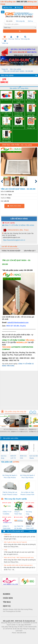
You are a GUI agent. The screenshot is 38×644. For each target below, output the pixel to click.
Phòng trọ (6, 636)
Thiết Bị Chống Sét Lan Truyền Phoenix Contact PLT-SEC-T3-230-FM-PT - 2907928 (10, 494)
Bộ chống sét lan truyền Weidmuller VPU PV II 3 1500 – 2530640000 (19, 101)
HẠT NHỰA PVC (6, 100)
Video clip (5, 42)
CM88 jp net (7, 534)
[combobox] (20, 27)
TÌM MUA (7, 602)
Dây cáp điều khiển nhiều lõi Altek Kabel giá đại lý (18, 565)
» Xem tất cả (32, 531)
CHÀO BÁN (8, 598)
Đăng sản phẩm (31, 7)
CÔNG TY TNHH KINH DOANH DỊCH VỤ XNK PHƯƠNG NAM (6, 527)
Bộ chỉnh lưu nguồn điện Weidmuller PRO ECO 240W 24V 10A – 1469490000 (31, 114)
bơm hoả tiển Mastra (34, 457)
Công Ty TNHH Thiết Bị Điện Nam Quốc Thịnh (18, 513)
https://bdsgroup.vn (16, 636)
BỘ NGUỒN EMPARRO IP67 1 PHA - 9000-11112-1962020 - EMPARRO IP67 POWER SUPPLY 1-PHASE (8, 431)
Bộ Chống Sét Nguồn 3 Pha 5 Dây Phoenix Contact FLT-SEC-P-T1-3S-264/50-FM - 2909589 (10, 477)
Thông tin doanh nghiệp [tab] (11, 251)
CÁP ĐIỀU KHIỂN (19, 126)
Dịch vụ (18, 38)
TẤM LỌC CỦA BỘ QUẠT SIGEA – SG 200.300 (18, 71)
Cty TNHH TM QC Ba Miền (19, 527)
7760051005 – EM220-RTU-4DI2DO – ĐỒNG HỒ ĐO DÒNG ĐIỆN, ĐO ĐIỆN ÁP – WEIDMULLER (26, 431)
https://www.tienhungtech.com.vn (14, 240)
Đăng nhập (8, 7)
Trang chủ (5, 69)
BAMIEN (7, 594)
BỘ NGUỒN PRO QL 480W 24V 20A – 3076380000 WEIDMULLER (6, 140)
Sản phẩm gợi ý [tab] (30, 251)
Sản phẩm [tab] (9, 21)
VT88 (5, 550)
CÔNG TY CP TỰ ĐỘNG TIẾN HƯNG (7, 513)
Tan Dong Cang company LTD (30, 513)
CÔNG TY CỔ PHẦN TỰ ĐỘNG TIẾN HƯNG (18, 225)
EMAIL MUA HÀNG (14, 206)
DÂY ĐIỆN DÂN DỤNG (6, 114)
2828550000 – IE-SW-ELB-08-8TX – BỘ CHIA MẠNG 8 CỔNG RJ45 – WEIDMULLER (17, 431)
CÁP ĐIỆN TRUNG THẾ (31, 127)
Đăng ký (18, 7)
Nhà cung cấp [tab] (20, 21)
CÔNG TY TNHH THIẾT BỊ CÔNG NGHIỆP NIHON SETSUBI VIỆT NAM (30, 527)
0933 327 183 (11, 326)
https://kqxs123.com (29, 636)
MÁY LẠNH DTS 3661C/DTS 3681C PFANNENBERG (6, 127)
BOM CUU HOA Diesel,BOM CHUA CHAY (24, 457)
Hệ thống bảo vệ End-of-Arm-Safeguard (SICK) (31, 101)
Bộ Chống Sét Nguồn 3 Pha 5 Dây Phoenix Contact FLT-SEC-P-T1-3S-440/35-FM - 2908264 (27, 477)
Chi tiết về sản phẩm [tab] (9, 247)
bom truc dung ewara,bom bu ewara (4, 457)
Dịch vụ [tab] (30, 21)
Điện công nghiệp (15, 69)
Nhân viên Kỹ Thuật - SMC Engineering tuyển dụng (19, 558)
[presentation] (31, 412)
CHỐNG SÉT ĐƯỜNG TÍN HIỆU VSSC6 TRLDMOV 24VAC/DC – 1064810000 (19, 114)
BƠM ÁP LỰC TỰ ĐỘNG (13, 457)
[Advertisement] (19, 389)
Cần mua (11, 38)
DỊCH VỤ (7, 606)
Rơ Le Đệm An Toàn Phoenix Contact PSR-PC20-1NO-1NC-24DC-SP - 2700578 (27, 494)
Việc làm (5, 38)
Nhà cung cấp (25, 38)
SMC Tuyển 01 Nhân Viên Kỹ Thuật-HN (15, 542)
